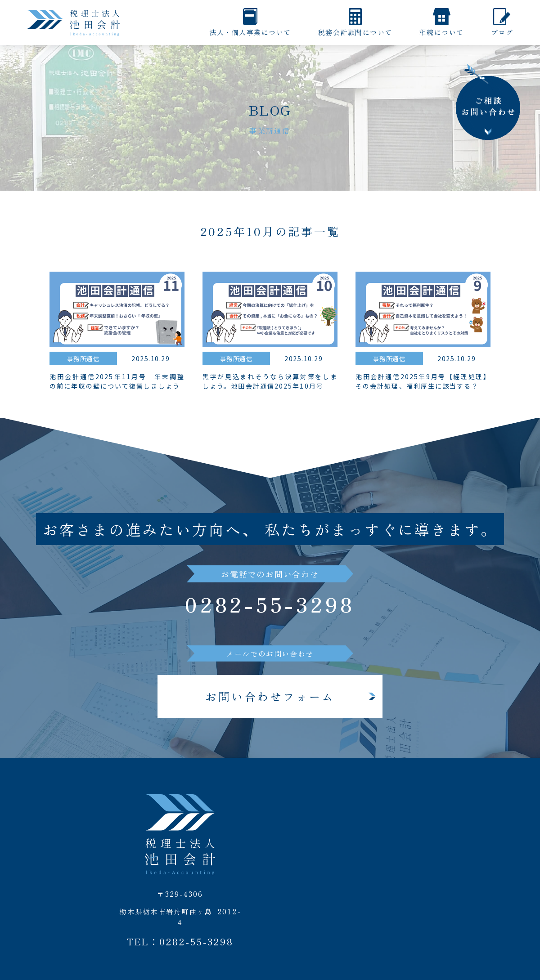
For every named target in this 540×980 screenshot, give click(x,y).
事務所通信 (83, 359)
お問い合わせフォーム (270, 698)
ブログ (502, 32)
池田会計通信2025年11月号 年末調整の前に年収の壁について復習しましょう (117, 383)
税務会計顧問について (355, 32)
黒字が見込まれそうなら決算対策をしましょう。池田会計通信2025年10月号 (270, 383)
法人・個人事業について (250, 32)
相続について (442, 32)
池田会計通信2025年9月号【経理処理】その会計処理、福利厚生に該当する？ (423, 383)
